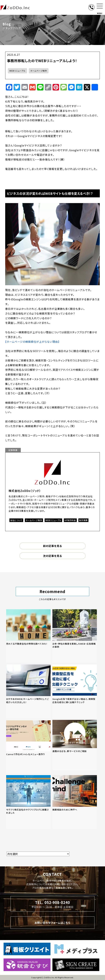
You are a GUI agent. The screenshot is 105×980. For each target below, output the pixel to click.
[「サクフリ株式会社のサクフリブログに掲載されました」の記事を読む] (28, 802)
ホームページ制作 (39, 71)
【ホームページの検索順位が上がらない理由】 (32, 342)
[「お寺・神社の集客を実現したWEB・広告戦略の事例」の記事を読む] (75, 636)
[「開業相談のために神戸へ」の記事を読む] (75, 802)
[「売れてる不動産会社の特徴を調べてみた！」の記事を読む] (28, 636)
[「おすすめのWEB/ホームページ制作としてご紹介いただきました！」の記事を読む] (28, 691)
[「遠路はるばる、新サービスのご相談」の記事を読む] (75, 745)
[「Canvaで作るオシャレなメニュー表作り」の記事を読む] (28, 747)
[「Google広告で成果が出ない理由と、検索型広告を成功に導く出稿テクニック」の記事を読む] (75, 691)
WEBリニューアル (17, 71)
